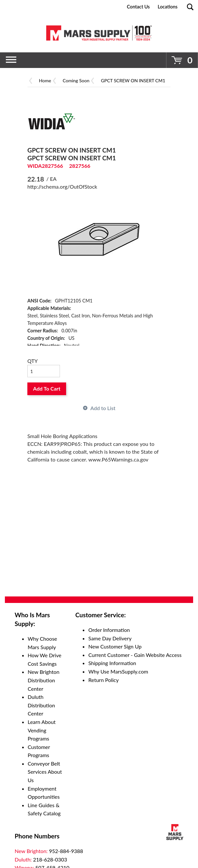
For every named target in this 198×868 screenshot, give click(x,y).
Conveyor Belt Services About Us (45, 772)
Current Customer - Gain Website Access (135, 655)
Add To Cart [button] (47, 388)
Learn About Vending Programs (42, 730)
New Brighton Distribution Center (43, 680)
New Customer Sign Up (115, 646)
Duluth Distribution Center (41, 705)
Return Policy (103, 680)
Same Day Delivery (110, 638)
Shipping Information (112, 663)
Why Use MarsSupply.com (118, 671)
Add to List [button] (103, 408)
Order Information (109, 630)
